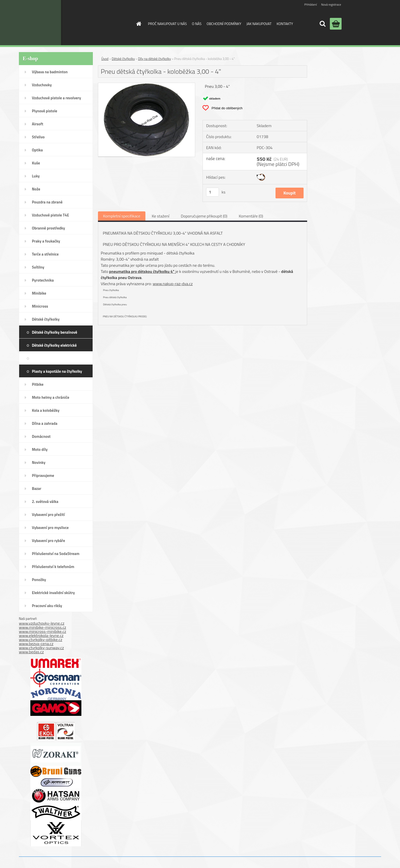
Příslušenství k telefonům (53, 567)
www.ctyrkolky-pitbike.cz (41, 640)
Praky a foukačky (46, 241)
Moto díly (40, 449)
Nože (36, 189)
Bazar (37, 489)
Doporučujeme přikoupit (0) (204, 216)
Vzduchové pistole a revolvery (57, 98)
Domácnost (41, 436)
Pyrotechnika (43, 280)
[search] (322, 24)
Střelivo (38, 137)
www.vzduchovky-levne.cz (42, 623)
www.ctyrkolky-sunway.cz (41, 648)
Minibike (39, 293)
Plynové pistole (45, 111)
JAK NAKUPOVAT (259, 24)
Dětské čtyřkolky (46, 319)
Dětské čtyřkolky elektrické (54, 345)
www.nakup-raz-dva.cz (173, 284)
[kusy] (212, 192)
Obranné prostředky (48, 228)
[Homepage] (138, 24)
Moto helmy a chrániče (51, 397)
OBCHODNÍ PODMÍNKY (224, 24)
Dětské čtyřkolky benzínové (55, 332)
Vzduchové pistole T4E (51, 215)
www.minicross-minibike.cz (42, 631)
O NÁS (197, 24)
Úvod (105, 59)
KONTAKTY (285, 24)
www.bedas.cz (31, 652)
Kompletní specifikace (122, 216)
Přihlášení (311, 4)
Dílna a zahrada (45, 423)
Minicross (40, 306)
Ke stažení (161, 216)
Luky (36, 176)
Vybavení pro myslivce (50, 528)
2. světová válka (45, 502)
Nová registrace (331, 4)
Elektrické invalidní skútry (53, 593)
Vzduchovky (42, 85)
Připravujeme (43, 475)
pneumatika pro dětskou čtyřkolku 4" (142, 271)
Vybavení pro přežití (48, 515)
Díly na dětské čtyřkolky (68, 358)
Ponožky (39, 580)
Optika (37, 150)
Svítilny (38, 267)
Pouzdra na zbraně (47, 202)
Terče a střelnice (45, 254)
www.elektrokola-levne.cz (41, 635)
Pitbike (38, 384)
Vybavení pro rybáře (48, 541)
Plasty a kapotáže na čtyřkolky (57, 371)
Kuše (36, 163)
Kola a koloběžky (46, 410)
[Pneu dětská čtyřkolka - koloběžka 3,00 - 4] (147, 85)
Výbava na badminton (50, 72)
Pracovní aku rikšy (47, 606)
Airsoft (37, 124)
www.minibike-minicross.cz (42, 627)
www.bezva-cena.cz (36, 644)
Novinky (39, 462)
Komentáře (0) (251, 216)
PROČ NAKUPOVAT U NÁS (167, 24)
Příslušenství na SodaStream (56, 554)
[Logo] (89, 23)
